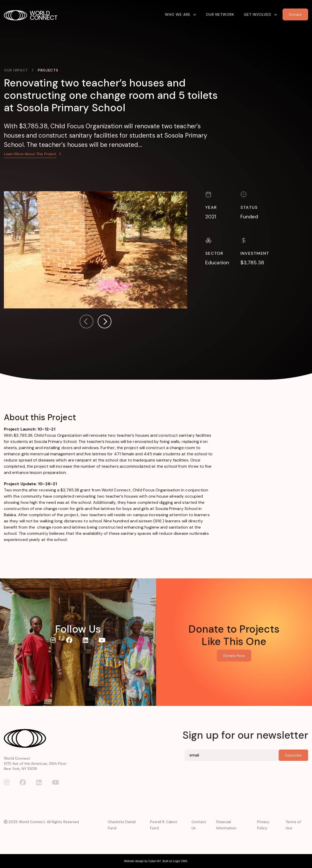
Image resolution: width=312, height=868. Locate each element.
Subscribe (293, 755)
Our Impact (16, 70)
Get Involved (258, 14)
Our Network (220, 14)
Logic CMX (180, 861)
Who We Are (178, 14)
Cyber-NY (155, 861)
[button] (104, 322)
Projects (48, 70)
